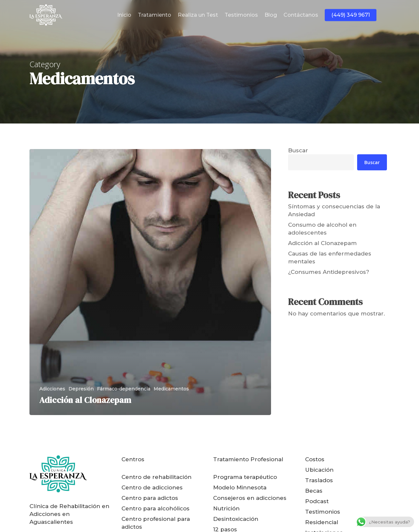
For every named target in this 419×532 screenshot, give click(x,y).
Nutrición (226, 508)
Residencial (322, 522)
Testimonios (323, 512)
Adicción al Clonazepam (322, 243)
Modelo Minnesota (240, 487)
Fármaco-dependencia (124, 389)
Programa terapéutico (245, 477)
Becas (314, 491)
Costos (315, 459)
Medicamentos (171, 389)
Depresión (81, 389)
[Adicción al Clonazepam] (150, 282)
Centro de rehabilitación (156, 477)
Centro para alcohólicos (155, 508)
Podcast (317, 501)
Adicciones (52, 389)
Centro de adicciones (152, 487)
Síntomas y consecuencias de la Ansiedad (334, 210)
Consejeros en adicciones (250, 498)
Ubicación (319, 470)
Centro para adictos (150, 498)
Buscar (298, 150)
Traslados (319, 480)
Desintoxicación (236, 519)
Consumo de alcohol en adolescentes (322, 229)
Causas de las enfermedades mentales (330, 257)
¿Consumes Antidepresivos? (329, 272)
